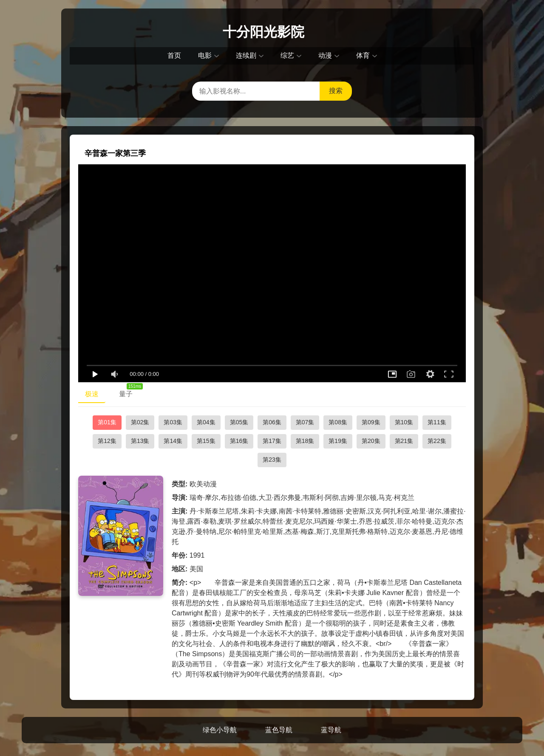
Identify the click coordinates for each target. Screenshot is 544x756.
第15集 (206, 441)
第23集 (272, 460)
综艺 (287, 55)
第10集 (404, 422)
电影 (205, 55)
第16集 (239, 441)
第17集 (272, 441)
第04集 (206, 422)
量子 (129, 392)
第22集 (437, 441)
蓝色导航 (279, 730)
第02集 (140, 422)
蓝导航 (331, 730)
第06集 (272, 422)
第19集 (338, 441)
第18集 (305, 441)
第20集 (371, 441)
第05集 (239, 422)
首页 (174, 55)
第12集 (107, 441)
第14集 (173, 441)
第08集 (338, 422)
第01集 (107, 422)
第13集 (140, 441)
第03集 (173, 422)
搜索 (336, 91)
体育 (363, 55)
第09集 (371, 422)
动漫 (325, 55)
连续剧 (246, 55)
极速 (92, 394)
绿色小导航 (220, 730)
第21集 (404, 441)
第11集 (437, 422)
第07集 (305, 422)
